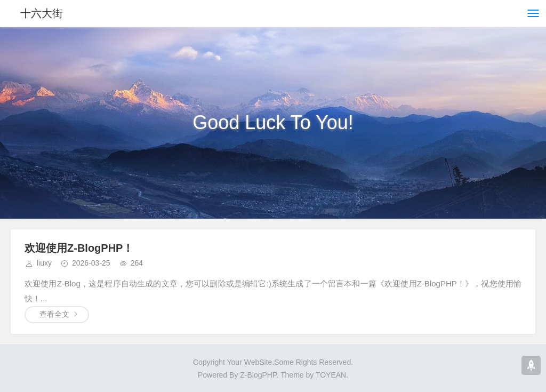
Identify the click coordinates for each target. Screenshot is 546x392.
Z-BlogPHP (258, 375)
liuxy (44, 263)
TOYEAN (331, 375)
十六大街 (42, 13)
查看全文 (54, 314)
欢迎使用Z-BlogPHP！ (79, 248)
